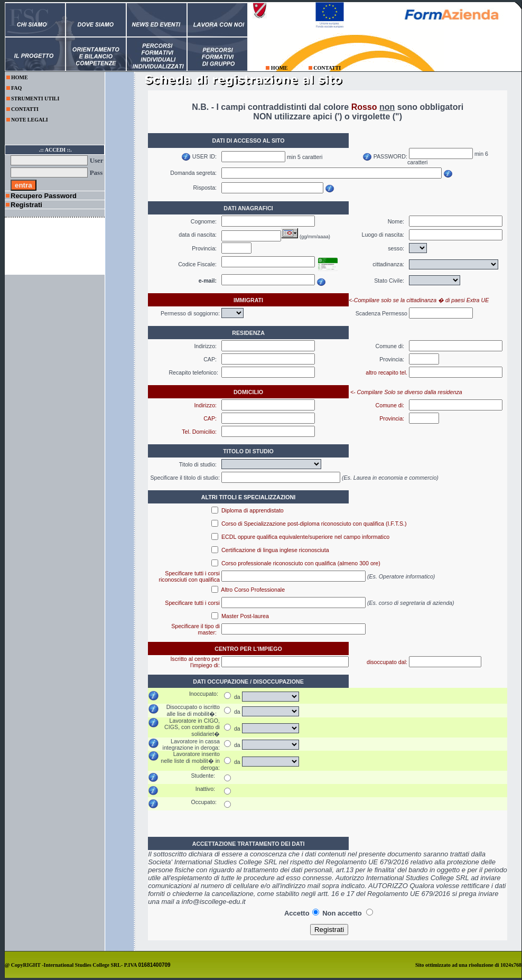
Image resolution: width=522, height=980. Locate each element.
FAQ (16, 88)
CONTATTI (327, 68)
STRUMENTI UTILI (35, 99)
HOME (279, 68)
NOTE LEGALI (30, 120)
